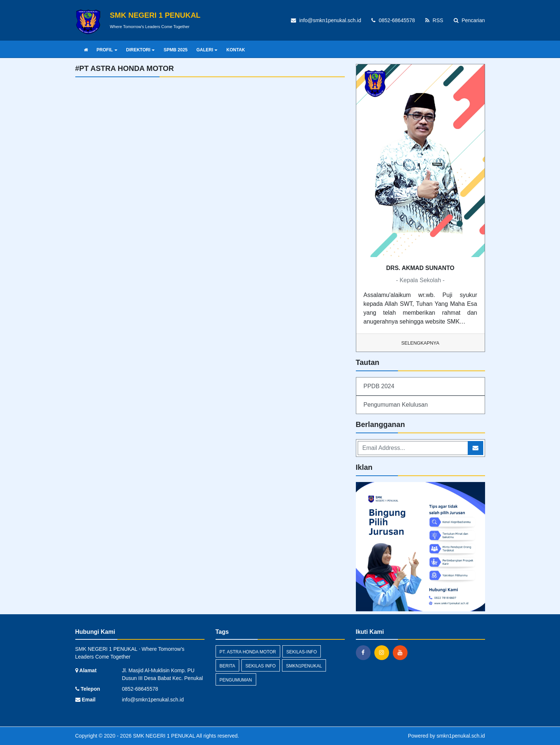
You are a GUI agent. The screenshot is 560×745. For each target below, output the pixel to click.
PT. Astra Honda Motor (248, 652)
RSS (434, 20)
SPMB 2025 (176, 50)
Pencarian (469, 20)
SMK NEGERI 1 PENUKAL (163, 736)
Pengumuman (236, 680)
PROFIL (107, 50)
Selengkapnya (420, 343)
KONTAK (236, 50)
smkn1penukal (304, 666)
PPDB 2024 (379, 386)
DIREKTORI (141, 50)
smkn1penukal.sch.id (461, 736)
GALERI (207, 50)
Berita (227, 666)
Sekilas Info (261, 666)
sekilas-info (302, 652)
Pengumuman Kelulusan (396, 405)
